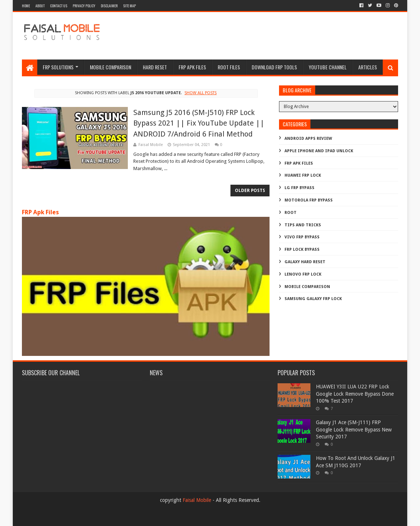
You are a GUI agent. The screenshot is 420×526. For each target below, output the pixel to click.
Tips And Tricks (303, 225)
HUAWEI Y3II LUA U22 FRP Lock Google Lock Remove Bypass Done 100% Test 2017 (355, 394)
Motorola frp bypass (309, 200)
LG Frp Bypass (299, 188)
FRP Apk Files (40, 212)
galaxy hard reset (305, 262)
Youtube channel (328, 67)
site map (129, 6)
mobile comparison (307, 287)
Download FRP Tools (274, 67)
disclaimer (109, 6)
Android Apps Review (308, 139)
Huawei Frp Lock (303, 175)
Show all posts (201, 93)
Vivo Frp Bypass (302, 237)
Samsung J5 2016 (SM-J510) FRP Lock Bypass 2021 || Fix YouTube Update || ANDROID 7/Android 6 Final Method (199, 123)
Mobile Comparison (110, 67)
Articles (368, 67)
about (40, 6)
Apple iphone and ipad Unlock (319, 151)
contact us (59, 6)
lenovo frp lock (303, 274)
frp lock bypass (302, 249)
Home (26, 6)
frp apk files (192, 67)
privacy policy (84, 6)
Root (291, 213)
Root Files (229, 67)
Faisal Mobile (197, 500)
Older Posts (250, 191)
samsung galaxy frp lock (313, 299)
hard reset (155, 67)
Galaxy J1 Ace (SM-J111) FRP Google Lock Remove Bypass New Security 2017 (354, 429)
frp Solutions (58, 67)
